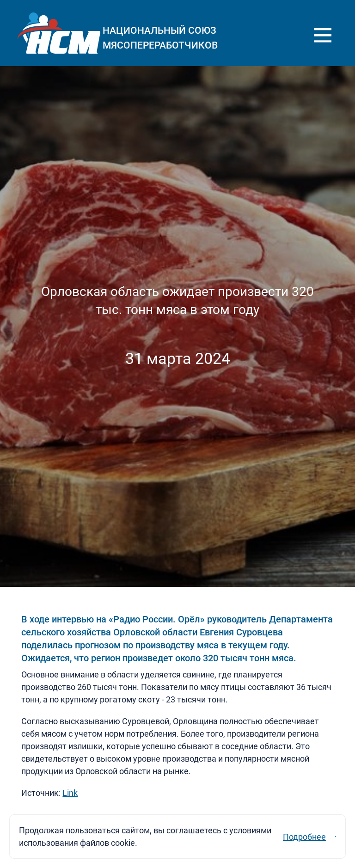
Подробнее (236, 830)
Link (70, 793)
